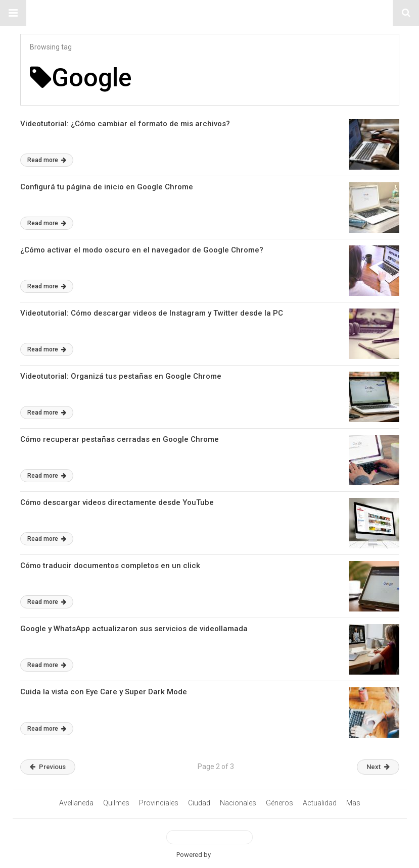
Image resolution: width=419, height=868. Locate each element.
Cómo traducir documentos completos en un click (110, 566)
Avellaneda (76, 803)
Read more (47, 160)
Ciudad (199, 803)
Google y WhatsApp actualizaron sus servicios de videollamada (134, 629)
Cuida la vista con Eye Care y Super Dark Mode (104, 692)
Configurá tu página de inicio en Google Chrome (107, 187)
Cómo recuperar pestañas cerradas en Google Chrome (120, 439)
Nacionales (238, 803)
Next (378, 767)
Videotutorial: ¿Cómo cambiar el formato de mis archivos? (125, 124)
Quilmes (116, 803)
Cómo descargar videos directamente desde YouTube (117, 502)
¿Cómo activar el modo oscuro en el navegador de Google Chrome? (142, 250)
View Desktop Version (209, 837)
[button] (13, 13)
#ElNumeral (209, 13)
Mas (353, 803)
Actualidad (320, 803)
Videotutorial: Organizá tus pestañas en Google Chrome (121, 376)
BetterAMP (228, 855)
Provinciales (159, 803)
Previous (48, 767)
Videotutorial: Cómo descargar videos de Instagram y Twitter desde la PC (152, 313)
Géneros (280, 803)
